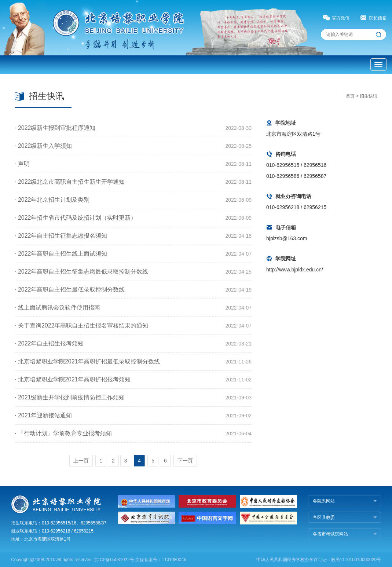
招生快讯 (369, 96)
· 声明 (22, 164)
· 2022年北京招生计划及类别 (52, 200)
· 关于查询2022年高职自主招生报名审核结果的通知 (81, 325)
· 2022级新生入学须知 (43, 146)
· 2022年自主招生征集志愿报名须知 (61, 236)
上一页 (81, 461)
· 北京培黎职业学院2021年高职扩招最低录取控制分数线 (87, 361)
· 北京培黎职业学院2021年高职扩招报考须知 (73, 379)
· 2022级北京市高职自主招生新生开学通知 (70, 182)
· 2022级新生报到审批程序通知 (55, 128)
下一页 (185, 461)
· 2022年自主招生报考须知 (49, 343)
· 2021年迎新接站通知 (43, 415)
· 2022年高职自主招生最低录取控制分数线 (70, 290)
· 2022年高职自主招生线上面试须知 (61, 254)
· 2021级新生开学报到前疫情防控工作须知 (70, 397)
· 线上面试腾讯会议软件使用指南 (57, 308)
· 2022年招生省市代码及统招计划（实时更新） (76, 218)
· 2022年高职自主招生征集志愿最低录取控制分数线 (81, 272)
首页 (350, 96)
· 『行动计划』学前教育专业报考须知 (63, 433)
